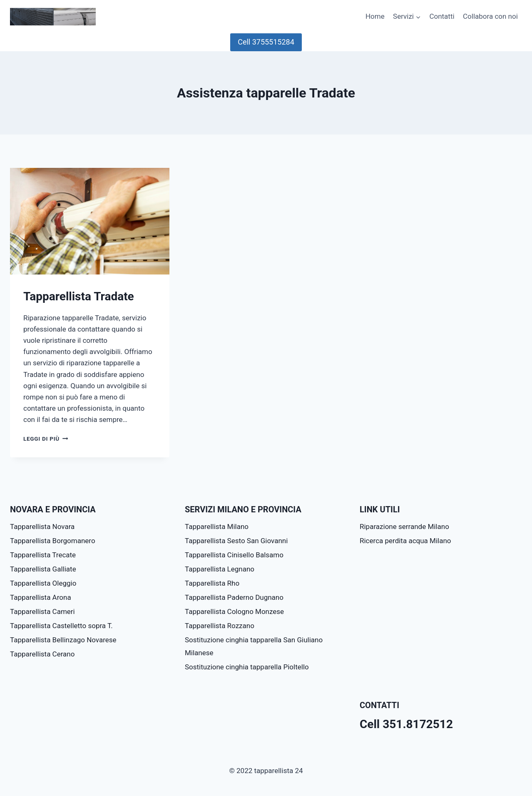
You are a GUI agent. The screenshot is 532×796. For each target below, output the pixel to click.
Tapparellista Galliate (43, 569)
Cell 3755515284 (266, 42)
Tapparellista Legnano (220, 569)
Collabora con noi (490, 16)
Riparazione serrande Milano (404, 527)
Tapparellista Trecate (43, 555)
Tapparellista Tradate (79, 296)
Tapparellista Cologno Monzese (234, 611)
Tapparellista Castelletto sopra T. (61, 626)
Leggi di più (46, 439)
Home (375, 16)
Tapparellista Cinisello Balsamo (234, 555)
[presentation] (90, 221)
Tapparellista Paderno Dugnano (234, 597)
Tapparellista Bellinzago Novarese (63, 640)
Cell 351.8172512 (406, 724)
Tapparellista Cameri (42, 611)
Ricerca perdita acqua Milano (405, 541)
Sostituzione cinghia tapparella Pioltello (247, 667)
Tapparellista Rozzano (220, 626)
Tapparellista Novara (42, 527)
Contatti (442, 16)
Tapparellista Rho (212, 583)
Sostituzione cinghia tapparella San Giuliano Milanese (254, 646)
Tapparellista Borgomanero (53, 541)
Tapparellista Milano (217, 527)
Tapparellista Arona (41, 597)
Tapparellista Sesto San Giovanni (236, 541)
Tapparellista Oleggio (43, 583)
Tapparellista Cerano (42, 654)
